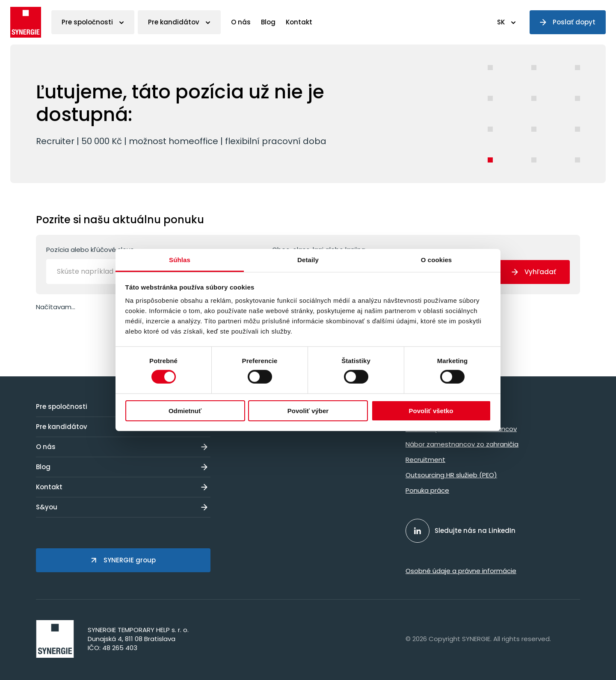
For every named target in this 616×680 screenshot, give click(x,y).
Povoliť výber (308, 411)
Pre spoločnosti (87, 22)
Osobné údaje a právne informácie (461, 571)
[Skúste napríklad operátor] (113, 272)
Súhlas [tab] (180, 260)
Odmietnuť (185, 411)
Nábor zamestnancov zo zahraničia (462, 444)
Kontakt (299, 22)
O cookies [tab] (437, 260)
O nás (241, 22)
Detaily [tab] (308, 260)
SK (501, 22)
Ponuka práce (427, 490)
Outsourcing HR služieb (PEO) (451, 475)
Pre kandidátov (174, 22)
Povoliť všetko (431, 411)
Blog (268, 22)
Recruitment (425, 460)
